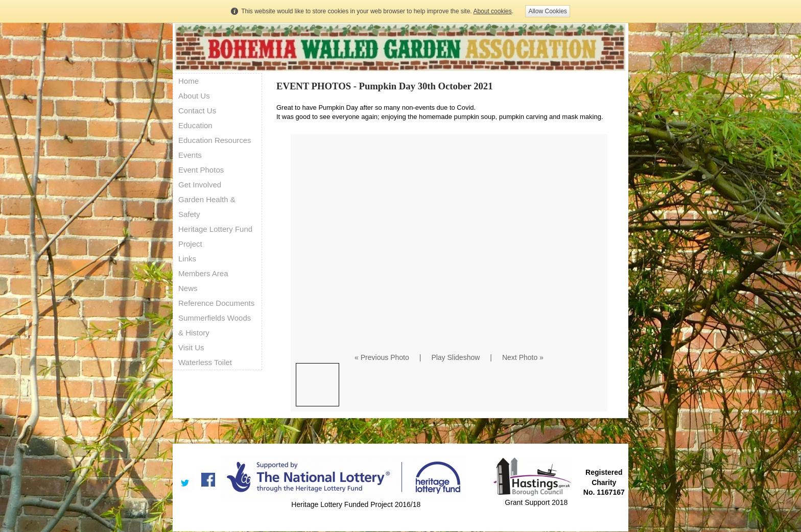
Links (187, 259)
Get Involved (200, 185)
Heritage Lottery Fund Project (215, 236)
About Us (194, 96)
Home (189, 81)
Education (195, 125)
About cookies (492, 11)
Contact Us (197, 111)
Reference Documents (216, 303)
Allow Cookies (547, 11)
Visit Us (191, 347)
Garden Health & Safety (207, 207)
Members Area (203, 273)
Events (190, 155)
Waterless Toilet (205, 362)
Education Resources (215, 140)
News (188, 288)
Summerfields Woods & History (215, 325)
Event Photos (201, 170)
